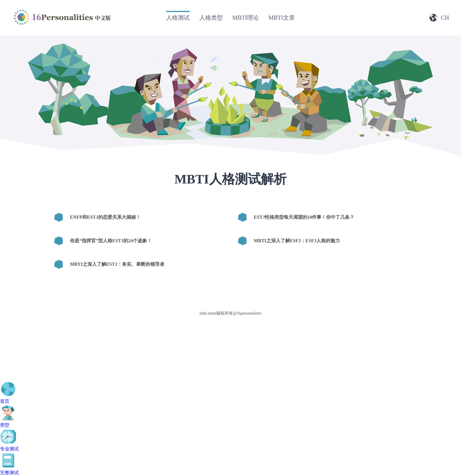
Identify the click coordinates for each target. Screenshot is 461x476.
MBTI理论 (245, 18)
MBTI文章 (282, 18)
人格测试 (178, 18)
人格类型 (211, 18)
